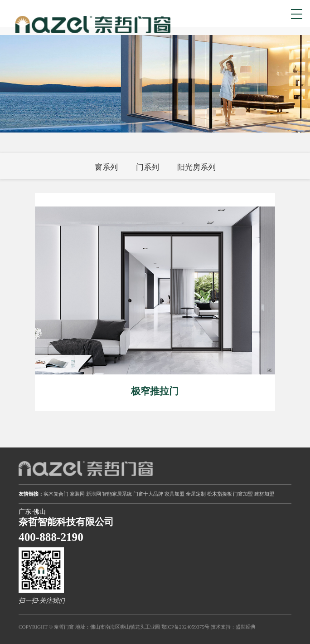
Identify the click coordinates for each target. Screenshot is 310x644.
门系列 (148, 167)
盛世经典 (246, 627)
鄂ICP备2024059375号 (185, 627)
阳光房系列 (196, 167)
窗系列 (106, 167)
